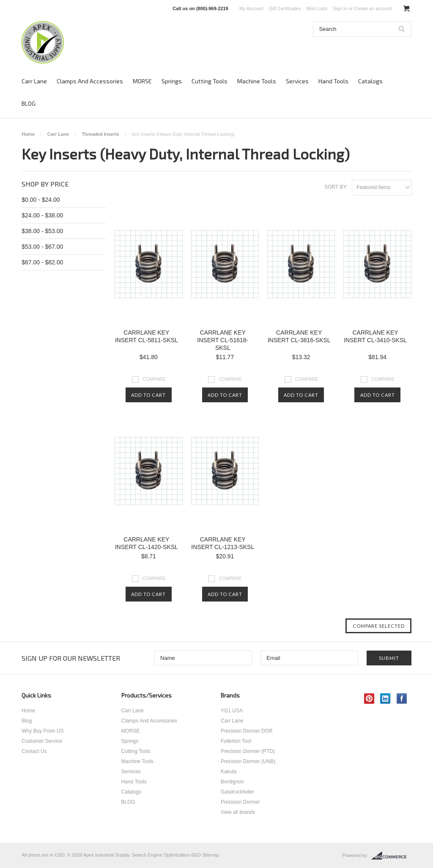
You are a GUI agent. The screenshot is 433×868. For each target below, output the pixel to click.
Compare (154, 379)
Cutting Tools (210, 81)
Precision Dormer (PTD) (248, 751)
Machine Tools (257, 81)
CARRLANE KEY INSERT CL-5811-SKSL (147, 336)
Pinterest (369, 699)
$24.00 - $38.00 (42, 215)
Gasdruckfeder (237, 792)
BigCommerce (391, 856)
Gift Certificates (285, 8)
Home (28, 134)
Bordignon (232, 782)
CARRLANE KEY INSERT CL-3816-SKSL (299, 336)
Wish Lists (317, 8)
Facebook (402, 699)
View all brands (238, 812)
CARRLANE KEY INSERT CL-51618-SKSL (223, 340)
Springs (172, 81)
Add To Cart (148, 395)
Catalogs (370, 81)
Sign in (340, 8)
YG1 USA (232, 711)
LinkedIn (385, 699)
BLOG (29, 103)
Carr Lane (34, 81)
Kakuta (229, 772)
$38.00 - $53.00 (42, 231)
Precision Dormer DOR (247, 731)
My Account (251, 8)
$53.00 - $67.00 (42, 247)
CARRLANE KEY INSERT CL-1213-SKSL (223, 543)
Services (297, 81)
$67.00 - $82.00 (42, 262)
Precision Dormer (240, 802)
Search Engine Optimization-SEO (166, 855)
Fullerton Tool (236, 741)
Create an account (373, 8)
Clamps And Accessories (90, 81)
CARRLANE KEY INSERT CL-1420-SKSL (147, 543)
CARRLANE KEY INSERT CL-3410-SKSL (375, 336)
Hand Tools (333, 81)
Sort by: (336, 187)
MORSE (142, 81)
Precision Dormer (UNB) (248, 761)
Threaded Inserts (100, 134)
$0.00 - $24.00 (41, 200)
